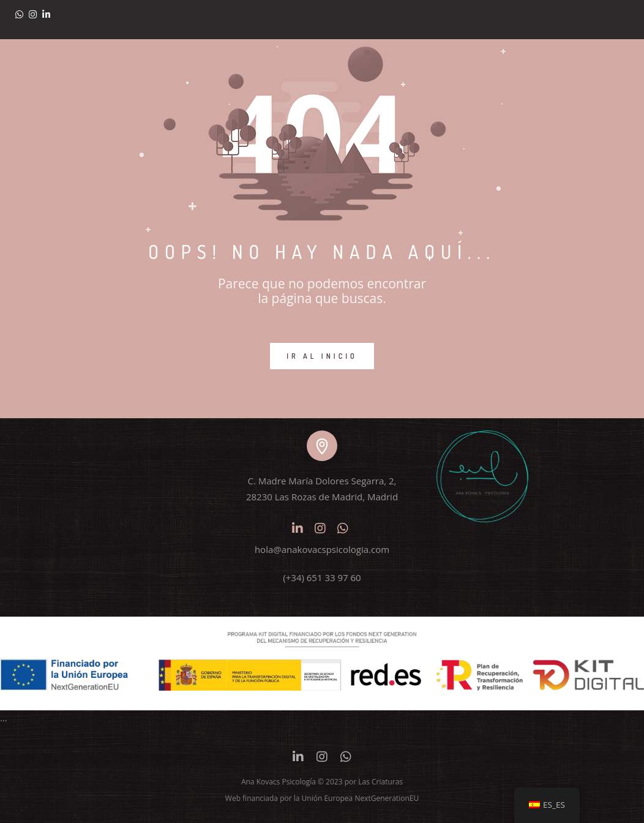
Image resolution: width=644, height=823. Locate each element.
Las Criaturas (380, 782)
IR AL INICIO (322, 356)
